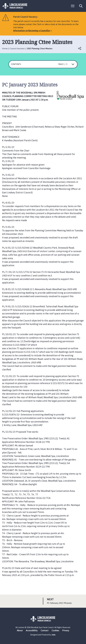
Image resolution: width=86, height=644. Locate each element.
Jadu (53, 635)
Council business (17, 48)
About (20, 630)
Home (5, 48)
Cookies (55, 630)
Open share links (80, 48)
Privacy (66, 630)
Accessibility (32, 630)
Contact (45, 630)
